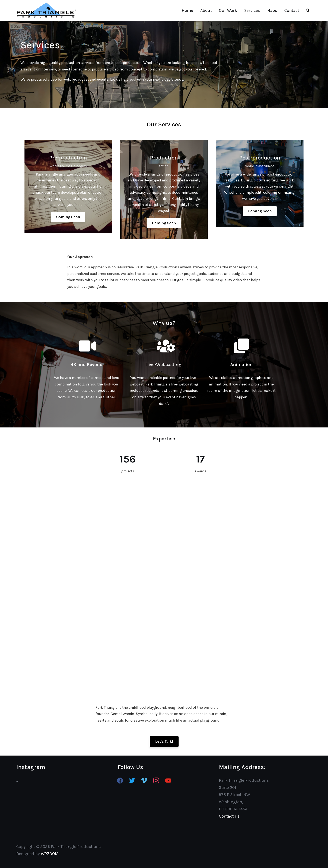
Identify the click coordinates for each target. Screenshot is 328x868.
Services (252, 10)
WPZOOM (50, 854)
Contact (292, 10)
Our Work (228, 10)
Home (187, 10)
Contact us (229, 816)
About (206, 10)
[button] (68, 217)
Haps (272, 10)
